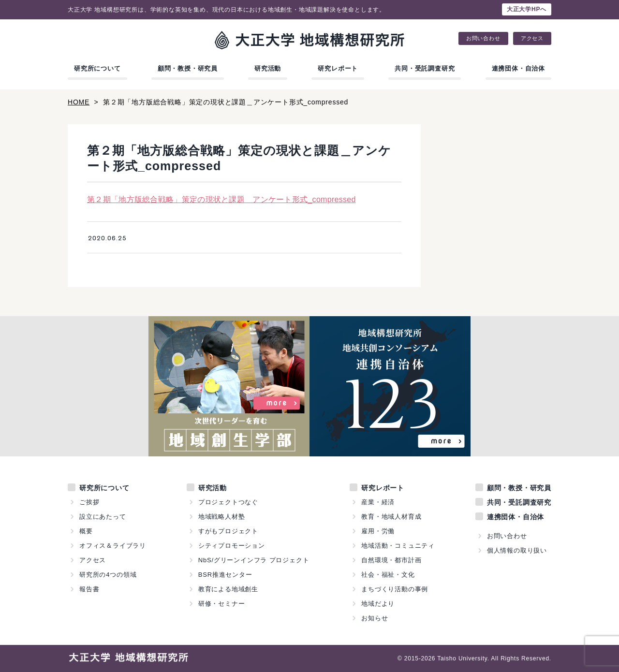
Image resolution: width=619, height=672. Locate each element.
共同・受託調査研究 (425, 68)
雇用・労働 (378, 531)
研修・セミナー (222, 604)
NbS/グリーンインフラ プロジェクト (254, 560)
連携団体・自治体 (518, 68)
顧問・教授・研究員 (188, 68)
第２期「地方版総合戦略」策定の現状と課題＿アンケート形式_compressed (221, 199)
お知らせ (375, 618)
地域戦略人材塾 (222, 517)
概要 (86, 531)
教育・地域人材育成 (391, 517)
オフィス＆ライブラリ (113, 546)
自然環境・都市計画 (391, 560)
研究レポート (338, 68)
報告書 (89, 589)
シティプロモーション (232, 546)
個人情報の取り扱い (517, 550)
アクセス (532, 38)
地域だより (378, 604)
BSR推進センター (225, 575)
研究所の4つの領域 (108, 575)
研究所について (97, 68)
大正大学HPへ (527, 9)
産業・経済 (378, 502)
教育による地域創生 (228, 589)
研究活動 (268, 68)
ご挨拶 (89, 502)
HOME (79, 102)
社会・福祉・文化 (388, 575)
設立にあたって (103, 517)
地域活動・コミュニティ (398, 546)
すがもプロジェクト (228, 531)
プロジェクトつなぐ (228, 502)
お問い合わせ (483, 38)
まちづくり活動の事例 (395, 589)
